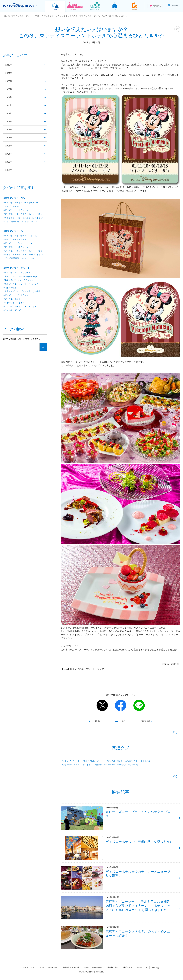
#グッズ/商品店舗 (11, 222)
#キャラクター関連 (12, 218)
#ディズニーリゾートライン (16, 296)
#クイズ (33, 308)
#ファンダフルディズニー (15, 308)
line (139, 705)
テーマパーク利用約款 (93, 972)
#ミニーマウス (139, 765)
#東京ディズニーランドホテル (143, 761)
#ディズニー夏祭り (12, 207)
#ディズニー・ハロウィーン (16, 210)
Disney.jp (160, 972)
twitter (102, 705)
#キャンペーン (10, 277)
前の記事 (96, 721)
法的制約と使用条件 (70, 972)
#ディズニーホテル (118, 761)
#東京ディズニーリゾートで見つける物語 (22, 292)
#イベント (8, 203)
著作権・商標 (114, 972)
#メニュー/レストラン (71, 761)
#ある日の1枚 (10, 281)
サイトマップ (25, 972)
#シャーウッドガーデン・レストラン (78, 765)
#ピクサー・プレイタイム (27, 236)
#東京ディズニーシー (14, 232)
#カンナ (101, 765)
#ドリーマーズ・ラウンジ (119, 765)
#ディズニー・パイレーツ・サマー (19, 244)
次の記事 (145, 721)
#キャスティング (26, 281)
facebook (121, 705)
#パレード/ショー (37, 214)
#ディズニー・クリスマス (15, 214)
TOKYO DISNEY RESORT (21, 6)
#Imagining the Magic (29, 277)
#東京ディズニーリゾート (95, 761)
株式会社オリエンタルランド (138, 972)
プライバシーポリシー (46, 972)
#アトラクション (29, 222)
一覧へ (123, 721)
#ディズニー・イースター (27, 203)
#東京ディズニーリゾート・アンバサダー (22, 285)
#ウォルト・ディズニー (14, 311)
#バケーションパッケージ (15, 304)
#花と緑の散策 (10, 289)
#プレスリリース (23, 273)
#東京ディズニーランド (16, 198)
